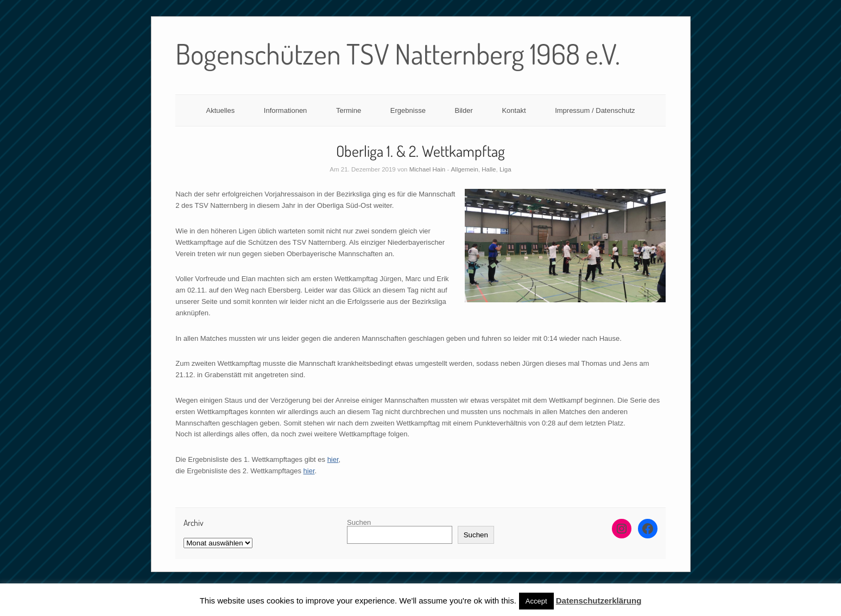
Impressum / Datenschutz (595, 110)
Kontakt (514, 110)
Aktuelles (220, 110)
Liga (505, 169)
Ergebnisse (408, 110)
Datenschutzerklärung (599, 601)
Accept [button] (536, 601)
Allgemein (464, 169)
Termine (349, 110)
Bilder (464, 110)
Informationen (286, 110)
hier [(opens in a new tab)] (333, 459)
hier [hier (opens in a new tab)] (309, 471)
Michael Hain (427, 169)
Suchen (359, 522)
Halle (489, 169)
